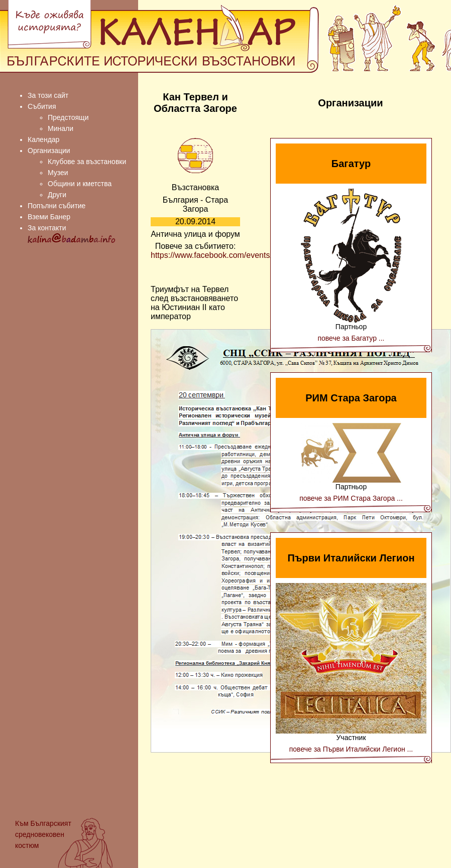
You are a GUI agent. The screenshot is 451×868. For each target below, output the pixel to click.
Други (57, 195)
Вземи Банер (49, 217)
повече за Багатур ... (351, 338)
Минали (61, 128)
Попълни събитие (57, 206)
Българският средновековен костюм (43, 834)
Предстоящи (68, 117)
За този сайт (48, 95)
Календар (43, 139)
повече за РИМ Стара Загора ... (351, 498)
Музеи (58, 173)
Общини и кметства (80, 184)
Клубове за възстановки (87, 162)
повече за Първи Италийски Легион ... (351, 749)
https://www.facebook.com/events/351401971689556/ (246, 255)
